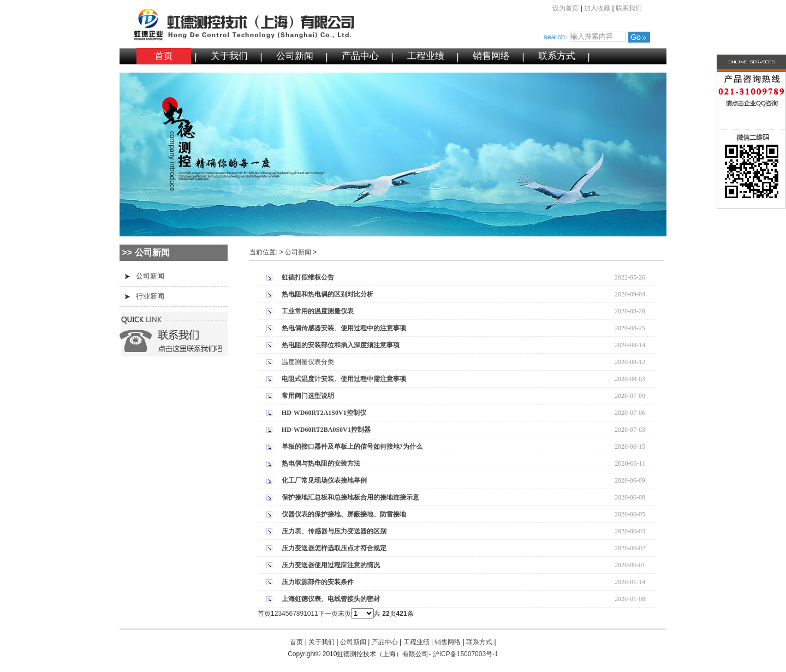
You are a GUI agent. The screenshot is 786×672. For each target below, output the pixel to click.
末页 (344, 614)
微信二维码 (730, 171)
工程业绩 (426, 56)
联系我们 (629, 8)
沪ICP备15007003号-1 (466, 654)
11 (315, 614)
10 (307, 614)
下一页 (328, 614)
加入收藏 (597, 8)
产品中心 (360, 56)
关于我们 (229, 56)
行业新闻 (150, 296)
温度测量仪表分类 (308, 362)
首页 (164, 56)
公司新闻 (295, 56)
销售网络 (491, 56)
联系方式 (557, 56)
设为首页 (565, 8)
